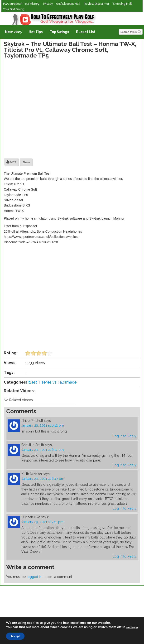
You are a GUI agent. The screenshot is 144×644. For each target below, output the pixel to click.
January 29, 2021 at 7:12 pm (42, 522)
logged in (34, 577)
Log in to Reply (125, 436)
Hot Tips (36, 32)
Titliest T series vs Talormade (51, 382)
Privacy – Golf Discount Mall (62, 4)
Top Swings (59, 32)
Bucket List (86, 32)
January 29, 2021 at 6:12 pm (43, 425)
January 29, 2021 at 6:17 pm (43, 450)
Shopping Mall (122, 4)
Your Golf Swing (14, 9)
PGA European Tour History (21, 4)
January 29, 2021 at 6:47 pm (43, 479)
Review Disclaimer (96, 4)
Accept (15, 636)
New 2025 (13, 32)
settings (132, 627)
